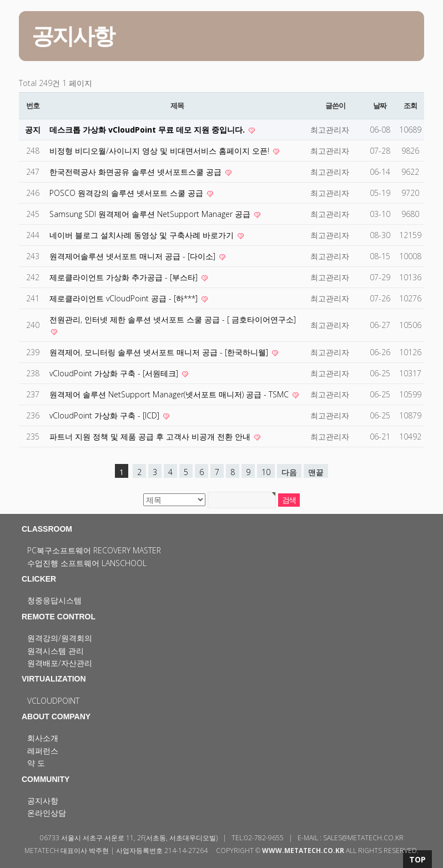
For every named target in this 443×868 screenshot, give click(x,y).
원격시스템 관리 (56, 651)
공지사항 (43, 801)
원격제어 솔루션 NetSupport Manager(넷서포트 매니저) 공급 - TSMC (170, 394)
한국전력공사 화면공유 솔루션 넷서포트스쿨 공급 (137, 172)
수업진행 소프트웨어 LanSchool (87, 563)
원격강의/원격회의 (60, 638)
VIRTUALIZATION (54, 679)
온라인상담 (47, 813)
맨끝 (316, 472)
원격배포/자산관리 (60, 663)
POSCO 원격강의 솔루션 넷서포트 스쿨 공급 (127, 193)
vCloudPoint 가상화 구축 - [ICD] (105, 415)
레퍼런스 (43, 751)
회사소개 (43, 738)
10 (266, 472)
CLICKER (39, 579)
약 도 (36, 763)
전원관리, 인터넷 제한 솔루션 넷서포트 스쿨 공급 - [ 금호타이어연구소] (173, 319)
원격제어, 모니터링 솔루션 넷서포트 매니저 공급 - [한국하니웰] (160, 352)
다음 (289, 472)
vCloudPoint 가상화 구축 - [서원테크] (115, 373)
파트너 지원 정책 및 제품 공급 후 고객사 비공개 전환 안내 (151, 436)
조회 (410, 105)
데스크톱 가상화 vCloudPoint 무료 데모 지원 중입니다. (148, 130)
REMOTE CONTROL (59, 617)
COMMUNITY (46, 779)
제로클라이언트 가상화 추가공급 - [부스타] (125, 277)
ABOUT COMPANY (56, 716)
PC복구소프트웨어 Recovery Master (94, 550)
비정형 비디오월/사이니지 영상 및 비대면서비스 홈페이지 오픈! (160, 151)
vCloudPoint (53, 701)
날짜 (379, 105)
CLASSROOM (47, 529)
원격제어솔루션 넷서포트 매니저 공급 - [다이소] (134, 256)
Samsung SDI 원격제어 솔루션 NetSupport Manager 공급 (151, 214)
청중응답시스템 (54, 600)
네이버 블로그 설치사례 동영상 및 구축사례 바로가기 (143, 235)
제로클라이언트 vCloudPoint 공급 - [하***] (125, 298)
